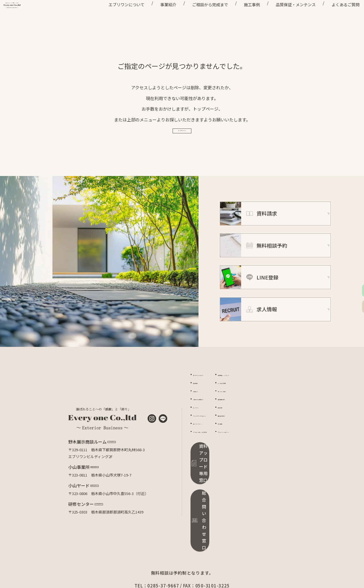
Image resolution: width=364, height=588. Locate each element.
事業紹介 (157, 14)
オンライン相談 (261, 411)
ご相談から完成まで (198, 14)
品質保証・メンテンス (284, 14)
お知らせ (200, 411)
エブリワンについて (115, 14)
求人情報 (256, 444)
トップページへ (182, 146)
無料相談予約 (259, 435)
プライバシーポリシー (267, 452)
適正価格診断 (259, 419)
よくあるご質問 (334, 14)
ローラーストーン (208, 444)
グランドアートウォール (213, 435)
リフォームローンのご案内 (215, 452)
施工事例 (240, 14)
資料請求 (256, 427)
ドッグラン (202, 427)
